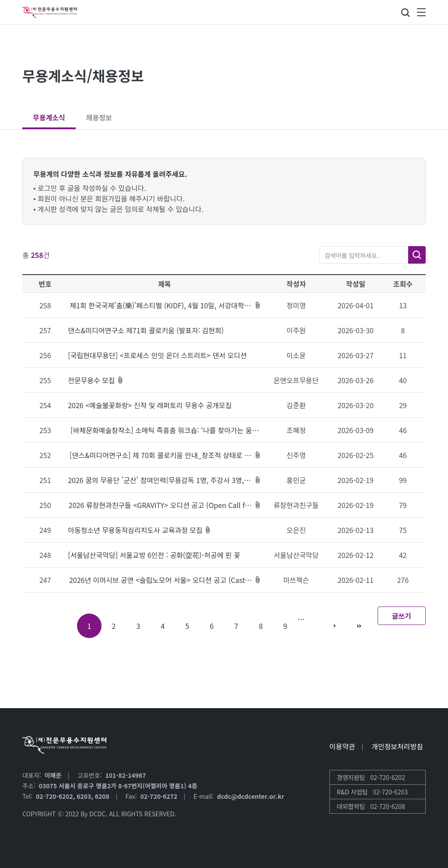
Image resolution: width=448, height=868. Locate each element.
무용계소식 (49, 117)
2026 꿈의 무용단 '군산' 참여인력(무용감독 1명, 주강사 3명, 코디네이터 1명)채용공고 (164, 480)
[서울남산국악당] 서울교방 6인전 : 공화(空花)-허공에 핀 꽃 (154, 555)
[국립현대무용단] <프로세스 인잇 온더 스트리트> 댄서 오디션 (157, 355)
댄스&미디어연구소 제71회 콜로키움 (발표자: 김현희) (146, 330)
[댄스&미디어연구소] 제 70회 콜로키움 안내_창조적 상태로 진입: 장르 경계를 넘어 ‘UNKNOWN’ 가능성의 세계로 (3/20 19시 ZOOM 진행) (165, 455)
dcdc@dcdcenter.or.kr (251, 796)
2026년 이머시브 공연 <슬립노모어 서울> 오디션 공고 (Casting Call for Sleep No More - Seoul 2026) (165, 580)
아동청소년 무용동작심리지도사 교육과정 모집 (140, 530)
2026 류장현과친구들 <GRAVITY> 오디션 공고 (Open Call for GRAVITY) (165, 505)
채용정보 (99, 117)
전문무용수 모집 (96, 380)
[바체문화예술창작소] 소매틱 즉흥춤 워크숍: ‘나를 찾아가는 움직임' (164, 430)
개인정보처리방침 (397, 746)
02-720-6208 (388, 806)
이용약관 (342, 746)
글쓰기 (402, 616)
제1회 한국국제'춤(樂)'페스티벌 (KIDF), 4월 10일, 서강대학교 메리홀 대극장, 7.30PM (165, 305)
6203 (84, 796)
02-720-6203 (390, 792)
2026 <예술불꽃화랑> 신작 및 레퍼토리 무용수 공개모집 (150, 405)
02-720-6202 (54, 796)
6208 (102, 796)
